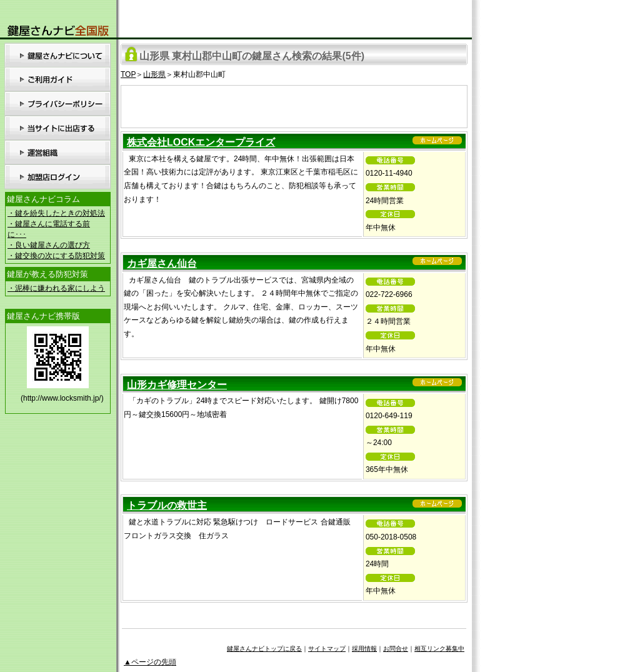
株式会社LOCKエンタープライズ (201, 142)
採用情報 (364, 649)
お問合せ (396, 649)
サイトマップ (327, 649)
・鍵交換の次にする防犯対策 (56, 256)
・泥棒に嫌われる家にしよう (56, 288)
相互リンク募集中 (439, 649)
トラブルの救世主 (167, 505)
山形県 (154, 74)
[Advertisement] (294, 104)
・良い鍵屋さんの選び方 (49, 245)
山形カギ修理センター (177, 385)
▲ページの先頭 (150, 662)
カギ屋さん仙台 (162, 263)
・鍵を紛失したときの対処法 (56, 213)
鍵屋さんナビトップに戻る (264, 649)
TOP (128, 74)
